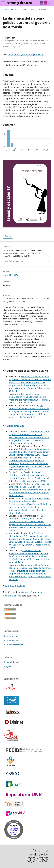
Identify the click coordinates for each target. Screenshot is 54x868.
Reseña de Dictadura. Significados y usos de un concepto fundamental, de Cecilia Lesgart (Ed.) (29, 477)
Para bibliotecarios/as (14, 645)
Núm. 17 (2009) (29, 10)
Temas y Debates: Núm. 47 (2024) (26, 442)
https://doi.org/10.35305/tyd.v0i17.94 (26, 54)
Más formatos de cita (14, 261)
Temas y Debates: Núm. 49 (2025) (33, 455)
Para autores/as (11, 640)
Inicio (5, 10)
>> (24, 586)
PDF (9, 236)
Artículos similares (14, 426)
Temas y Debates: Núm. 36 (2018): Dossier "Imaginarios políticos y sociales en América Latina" (29, 414)
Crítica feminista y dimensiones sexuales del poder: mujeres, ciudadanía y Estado (29, 452)
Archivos (15, 10)
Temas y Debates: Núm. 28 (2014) (29, 401)
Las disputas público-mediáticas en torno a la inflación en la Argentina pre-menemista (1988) (27, 397)
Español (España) (13, 662)
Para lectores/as (11, 636)
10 (20, 586)
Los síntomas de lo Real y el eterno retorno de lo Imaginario (29, 408)
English (8, 666)
